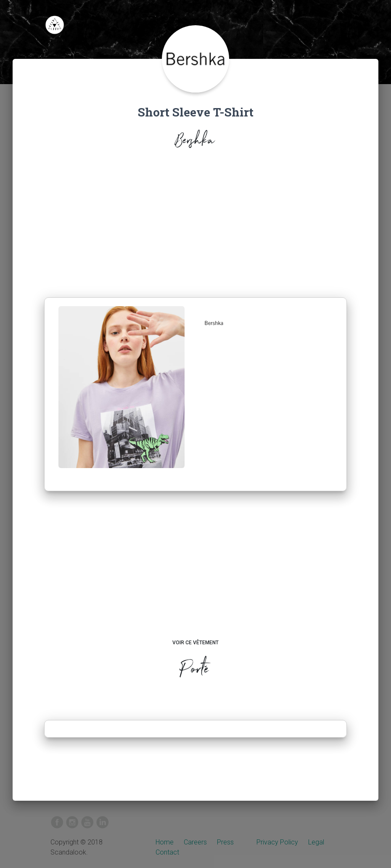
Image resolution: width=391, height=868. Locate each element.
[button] (214, 323)
